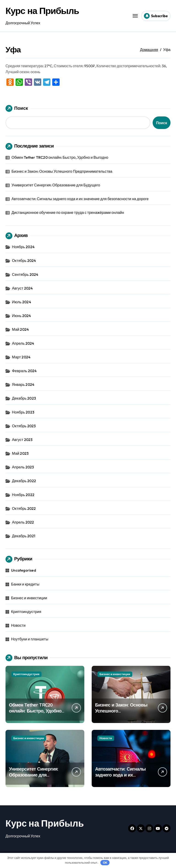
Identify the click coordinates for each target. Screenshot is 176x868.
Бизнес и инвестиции (29, 598)
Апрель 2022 (23, 522)
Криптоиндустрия (26, 612)
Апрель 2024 (23, 343)
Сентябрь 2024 (25, 274)
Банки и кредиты (25, 584)
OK (105, 863)
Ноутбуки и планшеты (30, 639)
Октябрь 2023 (24, 426)
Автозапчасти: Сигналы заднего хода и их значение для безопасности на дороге (80, 199)
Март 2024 (21, 357)
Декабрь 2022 (24, 481)
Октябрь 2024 (24, 261)
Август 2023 (22, 440)
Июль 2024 (22, 302)
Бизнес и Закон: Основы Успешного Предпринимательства (62, 171)
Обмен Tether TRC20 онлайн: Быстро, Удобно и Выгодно (60, 157)
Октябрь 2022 (24, 508)
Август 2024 (22, 288)
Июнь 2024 (21, 316)
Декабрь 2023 (24, 398)
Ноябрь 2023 (23, 412)
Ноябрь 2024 (23, 247)
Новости (18, 625)
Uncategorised (23, 570)
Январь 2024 (23, 384)
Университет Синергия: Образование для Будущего (56, 185)
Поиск (17, 108)
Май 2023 (20, 453)
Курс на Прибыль (43, 11)
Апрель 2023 (23, 467)
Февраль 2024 (24, 371)
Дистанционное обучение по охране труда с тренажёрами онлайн (68, 212)
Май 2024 (20, 329)
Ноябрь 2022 (23, 495)
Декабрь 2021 (24, 536)
